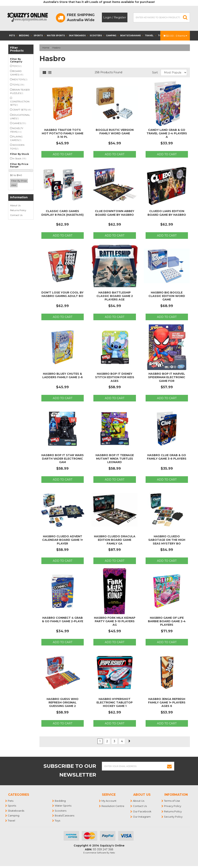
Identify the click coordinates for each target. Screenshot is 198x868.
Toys (58, 821)
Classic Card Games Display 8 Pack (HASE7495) (62, 213)
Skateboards (78, 36)
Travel (151, 36)
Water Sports (57, 36)
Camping (112, 36)
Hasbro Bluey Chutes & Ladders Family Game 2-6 (63, 375)
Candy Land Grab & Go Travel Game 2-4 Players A (167, 133)
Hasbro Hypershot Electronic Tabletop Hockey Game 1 (115, 702)
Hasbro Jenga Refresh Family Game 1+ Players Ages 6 (167, 702)
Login (107, 17)
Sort (155, 72)
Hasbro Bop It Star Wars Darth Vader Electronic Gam (63, 459)
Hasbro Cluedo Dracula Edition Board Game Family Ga (115, 540)
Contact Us (16, 215)
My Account (109, 801)
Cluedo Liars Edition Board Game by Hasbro (167, 213)
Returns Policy (18, 210)
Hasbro (56, 48)
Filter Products (17, 49)
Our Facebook (142, 811)
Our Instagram (142, 817)
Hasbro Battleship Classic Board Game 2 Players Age (115, 296)
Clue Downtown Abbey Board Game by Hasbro (115, 213)
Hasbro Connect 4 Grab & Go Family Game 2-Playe (63, 620)
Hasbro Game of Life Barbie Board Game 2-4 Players (167, 621)
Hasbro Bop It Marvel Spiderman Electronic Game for (167, 377)
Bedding (25, 36)
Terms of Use (172, 801)
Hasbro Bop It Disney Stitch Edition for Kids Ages (115, 377)
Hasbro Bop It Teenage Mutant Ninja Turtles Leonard (115, 459)
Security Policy (173, 817)
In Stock (19, 158)
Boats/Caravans (132, 36)
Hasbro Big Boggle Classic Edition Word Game (167, 296)
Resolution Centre (113, 806)
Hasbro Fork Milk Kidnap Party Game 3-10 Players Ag (115, 621)
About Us (15, 205)
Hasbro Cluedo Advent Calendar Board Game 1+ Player (63, 540)
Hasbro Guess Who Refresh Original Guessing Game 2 (63, 702)
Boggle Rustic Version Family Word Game (115, 132)
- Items (175, 36)
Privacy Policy (173, 806)
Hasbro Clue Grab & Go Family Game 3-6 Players (167, 457)
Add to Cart (63, 154)
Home (46, 48)
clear (14, 185)
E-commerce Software (95, 853)
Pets (13, 36)
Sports (39, 36)
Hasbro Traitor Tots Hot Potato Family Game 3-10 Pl (63, 133)
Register (120, 17)
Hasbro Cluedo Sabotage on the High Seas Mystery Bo (167, 540)
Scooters (97, 36)
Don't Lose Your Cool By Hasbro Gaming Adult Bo (62, 294)
